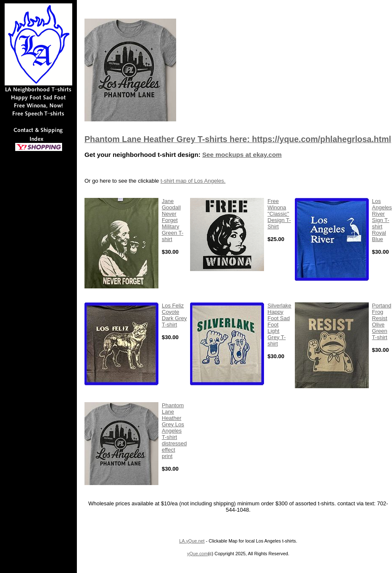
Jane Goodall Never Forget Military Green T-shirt (173, 220)
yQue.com (197, 554)
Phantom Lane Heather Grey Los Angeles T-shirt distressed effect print (174, 431)
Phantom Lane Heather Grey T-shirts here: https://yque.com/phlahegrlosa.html (238, 139)
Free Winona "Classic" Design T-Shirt (279, 214)
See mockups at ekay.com (242, 155)
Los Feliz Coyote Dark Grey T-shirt (174, 315)
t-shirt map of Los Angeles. (193, 181)
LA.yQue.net (192, 541)
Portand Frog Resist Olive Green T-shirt (382, 321)
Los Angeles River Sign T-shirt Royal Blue (382, 220)
